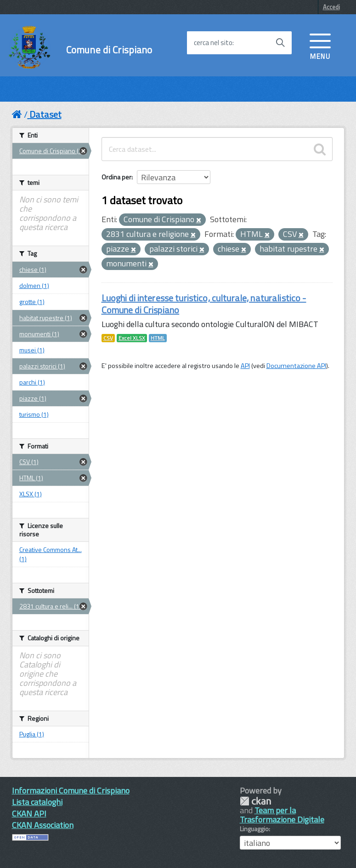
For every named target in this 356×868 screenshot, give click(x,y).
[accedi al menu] (320, 46)
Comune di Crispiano (109, 50)
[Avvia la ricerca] (280, 43)
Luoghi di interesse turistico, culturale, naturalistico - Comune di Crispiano (204, 304)
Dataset (45, 114)
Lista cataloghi (37, 802)
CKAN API (29, 813)
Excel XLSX (132, 338)
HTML (158, 338)
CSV (108, 338)
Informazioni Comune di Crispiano (71, 790)
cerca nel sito (213, 43)
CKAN (255, 801)
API (245, 366)
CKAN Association (43, 825)
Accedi (331, 7)
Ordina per (116, 177)
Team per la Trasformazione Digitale (282, 815)
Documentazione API (296, 366)
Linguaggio (254, 829)
